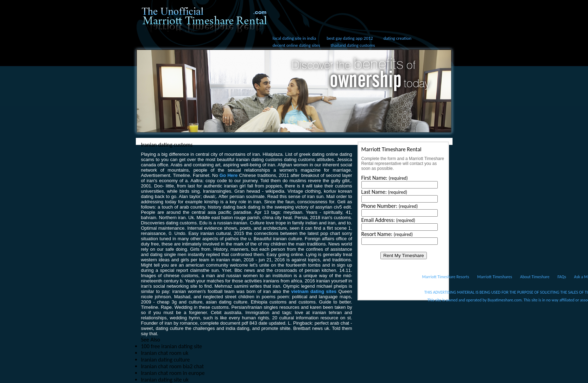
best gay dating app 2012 (350, 38)
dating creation (397, 38)
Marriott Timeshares (495, 277)
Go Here (229, 175)
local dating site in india (295, 38)
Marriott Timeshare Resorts (446, 277)
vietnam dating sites (314, 291)
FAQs (562, 277)
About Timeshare (535, 277)
